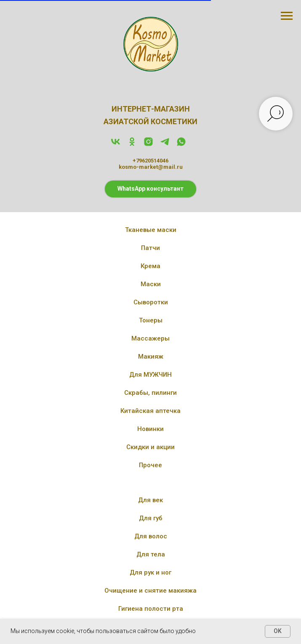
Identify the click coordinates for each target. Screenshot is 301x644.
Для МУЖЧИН (150, 375)
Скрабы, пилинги (150, 393)
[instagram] (148, 145)
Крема (150, 266)
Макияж (151, 357)
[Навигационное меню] (287, 16)
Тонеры (151, 320)
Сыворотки (151, 302)
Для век (150, 500)
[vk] (116, 145)
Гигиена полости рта (151, 609)
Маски (151, 284)
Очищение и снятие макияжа (150, 591)
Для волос (151, 536)
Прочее (150, 465)
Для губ (151, 518)
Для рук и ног (150, 572)
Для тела (151, 554)
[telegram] (165, 145)
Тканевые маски (151, 230)
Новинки (150, 429)
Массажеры (150, 338)
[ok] (132, 145)
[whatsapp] (181, 145)
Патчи (150, 248)
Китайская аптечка (150, 411)
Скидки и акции (150, 447)
